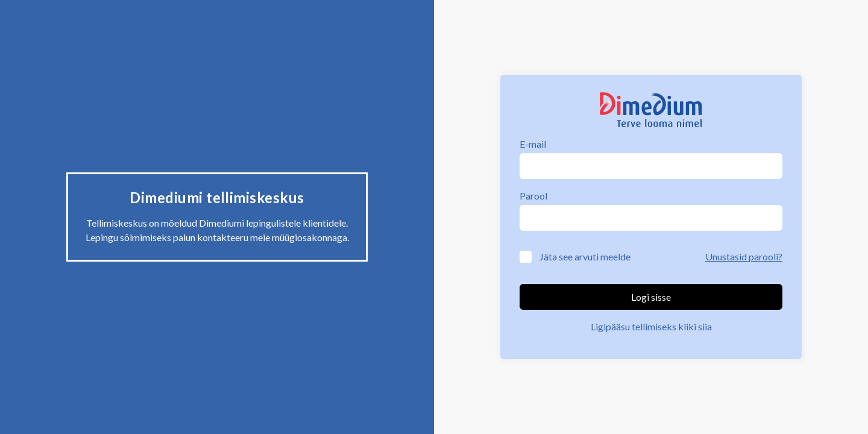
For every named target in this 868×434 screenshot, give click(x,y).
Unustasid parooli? (744, 256)
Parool (533, 196)
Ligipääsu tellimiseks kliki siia (651, 326)
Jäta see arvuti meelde (585, 256)
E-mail (533, 144)
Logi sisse (651, 297)
